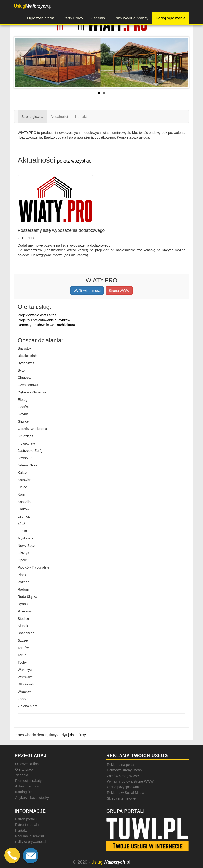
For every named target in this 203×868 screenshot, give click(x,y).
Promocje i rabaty (28, 781)
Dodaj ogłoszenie (171, 18)
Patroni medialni (27, 825)
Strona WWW (119, 291)
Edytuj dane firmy (73, 735)
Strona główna (32, 117)
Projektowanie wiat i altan (37, 315)
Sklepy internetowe (121, 798)
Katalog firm (24, 792)
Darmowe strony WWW (125, 770)
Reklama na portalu (122, 765)
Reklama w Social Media (125, 793)
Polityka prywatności (31, 842)
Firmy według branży (130, 18)
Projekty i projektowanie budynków (44, 320)
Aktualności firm (27, 786)
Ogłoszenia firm (41, 18)
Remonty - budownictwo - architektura (46, 325)
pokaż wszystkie (74, 161)
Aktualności (59, 117)
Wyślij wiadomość (87, 291)
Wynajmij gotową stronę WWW (130, 781)
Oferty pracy (24, 769)
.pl (33, 6)
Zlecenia (98, 18)
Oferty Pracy (72, 18)
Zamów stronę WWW (123, 776)
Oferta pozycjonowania (124, 787)
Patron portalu (26, 819)
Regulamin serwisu (29, 836)
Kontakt (81, 117)
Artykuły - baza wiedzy (32, 798)
